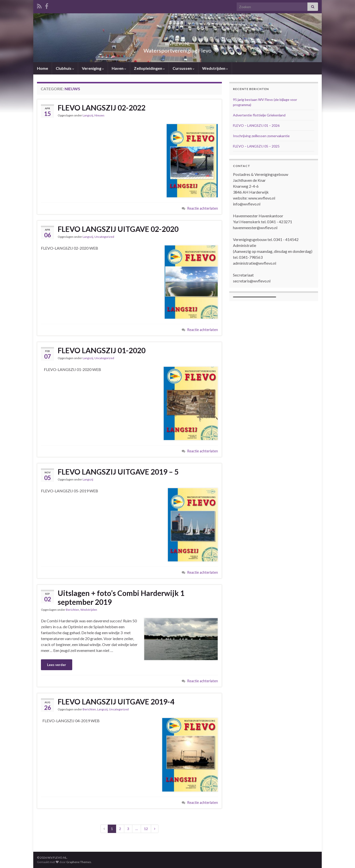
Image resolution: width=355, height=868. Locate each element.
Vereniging (93, 68)
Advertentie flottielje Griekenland (259, 115)
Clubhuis (65, 68)
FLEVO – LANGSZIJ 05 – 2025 (256, 146)
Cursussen (184, 68)
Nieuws (99, 115)
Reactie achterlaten (203, 208)
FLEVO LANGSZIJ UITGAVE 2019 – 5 (118, 472)
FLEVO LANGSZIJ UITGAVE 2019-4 (116, 702)
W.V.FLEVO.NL (177, 42)
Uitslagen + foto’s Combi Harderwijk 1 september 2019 (121, 597)
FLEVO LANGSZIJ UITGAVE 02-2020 (118, 229)
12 (146, 829)
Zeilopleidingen (149, 68)
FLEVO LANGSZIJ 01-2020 (102, 350)
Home (43, 68)
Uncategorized (104, 237)
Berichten (72, 610)
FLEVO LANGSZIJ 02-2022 (102, 108)
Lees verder (57, 665)
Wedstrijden (215, 68)
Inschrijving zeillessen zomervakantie (261, 136)
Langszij (88, 115)
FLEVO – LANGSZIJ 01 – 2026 (256, 125)
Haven (119, 68)
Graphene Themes (79, 862)
